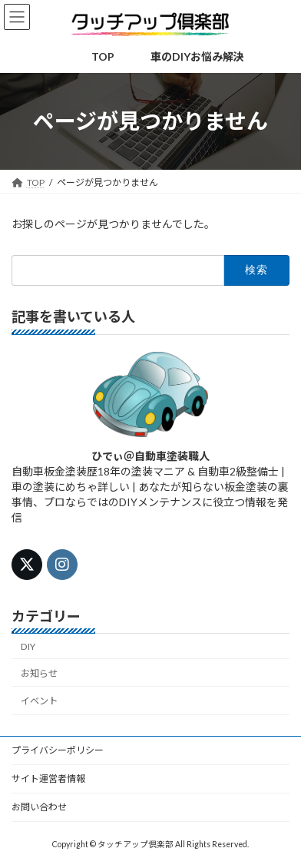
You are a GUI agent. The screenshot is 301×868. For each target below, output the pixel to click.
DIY (28, 646)
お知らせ (39, 673)
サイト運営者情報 (48, 779)
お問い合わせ (39, 807)
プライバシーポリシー (58, 750)
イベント (39, 701)
